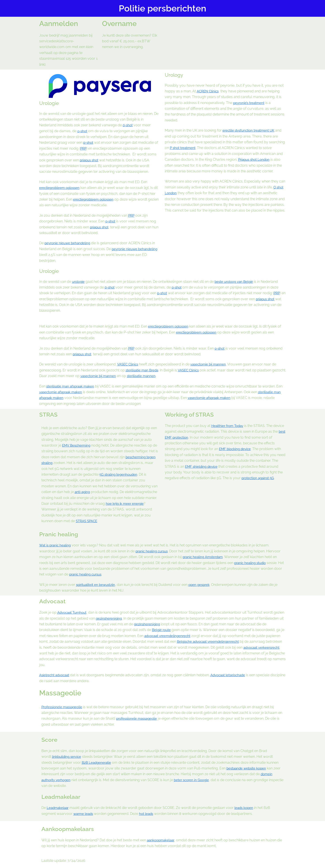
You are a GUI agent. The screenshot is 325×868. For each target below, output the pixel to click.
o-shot (83, 131)
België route (173, 630)
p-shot (89, 142)
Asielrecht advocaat (55, 675)
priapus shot (90, 160)
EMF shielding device (202, 467)
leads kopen (246, 808)
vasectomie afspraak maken (62, 392)
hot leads (148, 814)
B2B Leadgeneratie (97, 763)
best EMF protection (187, 437)
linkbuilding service (67, 757)
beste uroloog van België (236, 282)
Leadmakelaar (58, 808)
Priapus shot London (255, 159)
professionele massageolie (138, 718)
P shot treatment (183, 148)
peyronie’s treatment (250, 103)
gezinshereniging (121, 618)
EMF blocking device (236, 449)
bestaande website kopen (247, 768)
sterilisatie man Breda (143, 370)
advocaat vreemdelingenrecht (199, 636)
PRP (84, 148)
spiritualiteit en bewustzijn (97, 585)
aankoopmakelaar (162, 840)
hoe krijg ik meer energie (126, 504)
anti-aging (83, 492)
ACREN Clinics (208, 91)
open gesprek (202, 585)
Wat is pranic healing (56, 545)
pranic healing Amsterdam (204, 557)
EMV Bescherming (77, 445)
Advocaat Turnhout (73, 612)
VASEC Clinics (128, 364)
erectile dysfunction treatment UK (250, 130)
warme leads (84, 814)
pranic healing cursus (153, 551)
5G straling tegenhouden (119, 474)
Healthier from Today (228, 426)
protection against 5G (259, 478)
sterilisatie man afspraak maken (72, 386)
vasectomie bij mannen (211, 364)
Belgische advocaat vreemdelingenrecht (240, 642)
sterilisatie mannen (159, 376)
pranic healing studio (251, 563)
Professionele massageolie (63, 707)
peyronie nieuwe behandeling (68, 243)
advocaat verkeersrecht (65, 653)
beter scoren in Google (194, 780)
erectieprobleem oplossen (61, 188)
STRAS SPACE (87, 521)
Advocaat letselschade (231, 675)
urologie (79, 282)
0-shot (128, 125)
